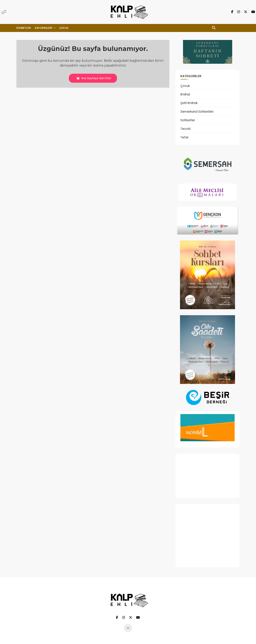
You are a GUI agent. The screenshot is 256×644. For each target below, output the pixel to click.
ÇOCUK (64, 28)
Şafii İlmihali (189, 103)
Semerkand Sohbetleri (197, 112)
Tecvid (185, 129)
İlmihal (185, 94)
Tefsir (184, 137)
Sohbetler (23, 28)
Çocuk (185, 86)
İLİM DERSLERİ (43, 28)
